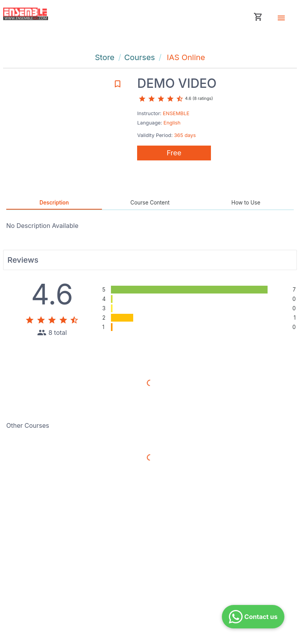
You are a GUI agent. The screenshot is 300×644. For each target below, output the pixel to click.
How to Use (246, 203)
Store (105, 57)
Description (54, 203)
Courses (140, 57)
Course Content (150, 203)
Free (174, 153)
